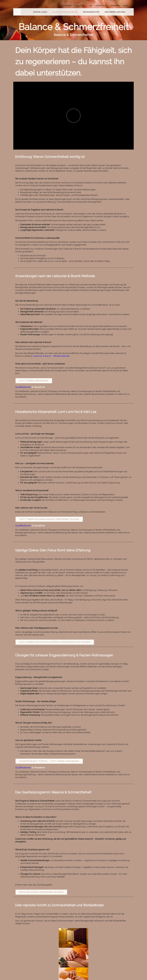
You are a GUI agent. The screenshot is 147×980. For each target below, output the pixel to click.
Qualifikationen (23, 387)
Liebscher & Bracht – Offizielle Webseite (51, 356)
